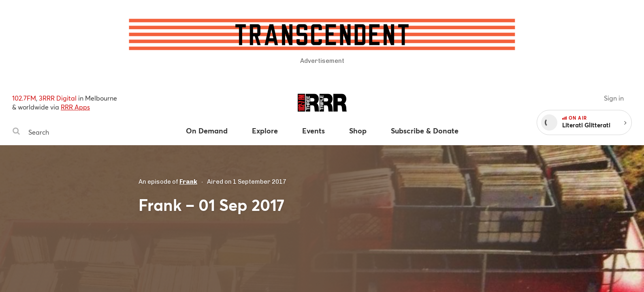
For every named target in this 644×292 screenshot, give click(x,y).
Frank (188, 182)
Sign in (614, 98)
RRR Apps (75, 107)
